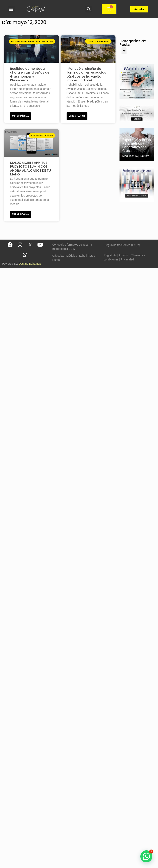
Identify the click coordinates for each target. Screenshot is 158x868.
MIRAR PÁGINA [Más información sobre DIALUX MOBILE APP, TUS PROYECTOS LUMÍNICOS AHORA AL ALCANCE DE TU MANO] (20, 214)
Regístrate (110, 255)
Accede (123, 255)
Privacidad (127, 259)
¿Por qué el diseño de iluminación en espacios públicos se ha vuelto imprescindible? (86, 74)
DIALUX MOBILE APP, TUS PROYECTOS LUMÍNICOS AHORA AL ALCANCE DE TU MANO (30, 169)
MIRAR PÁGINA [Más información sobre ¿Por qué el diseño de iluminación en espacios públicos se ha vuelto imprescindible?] (77, 116)
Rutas (56, 260)
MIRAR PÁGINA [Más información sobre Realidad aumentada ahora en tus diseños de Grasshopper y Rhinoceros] (20, 116)
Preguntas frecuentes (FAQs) (122, 245)
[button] (11, 9)
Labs (82, 256)
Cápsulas (58, 256)
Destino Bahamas (30, 264)
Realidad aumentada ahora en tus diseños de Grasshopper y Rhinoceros (30, 74)
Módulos (72, 256)
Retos (91, 256)
